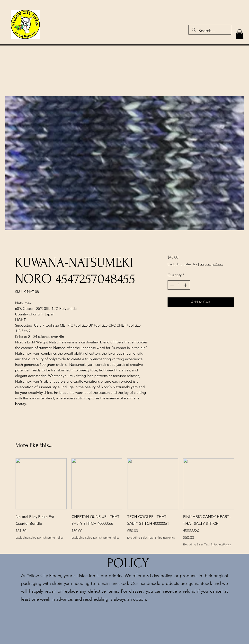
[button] (240, 34)
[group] (125, 506)
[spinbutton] (179, 285)
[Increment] (186, 285)
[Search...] (210, 31)
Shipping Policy (212, 264)
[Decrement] (172, 285)
